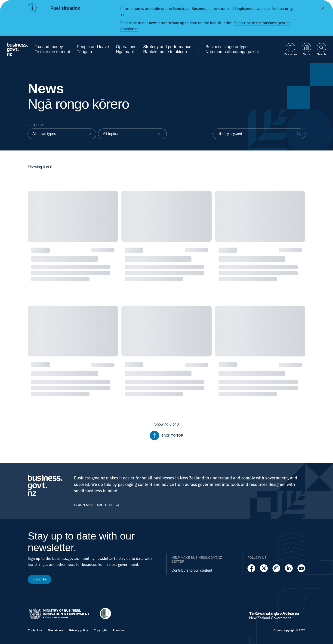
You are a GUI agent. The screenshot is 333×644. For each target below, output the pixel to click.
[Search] (299, 134)
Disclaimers (56, 630)
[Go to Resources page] (291, 49)
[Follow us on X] (264, 568)
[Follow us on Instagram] (276, 568)
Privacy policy (79, 630)
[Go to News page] (306, 49)
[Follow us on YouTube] (301, 568)
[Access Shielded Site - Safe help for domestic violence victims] (105, 613)
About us (119, 630)
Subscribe (40, 579)
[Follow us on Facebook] (251, 568)
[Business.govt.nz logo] (17, 49)
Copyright (100, 630)
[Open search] (321, 49)
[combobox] (62, 134)
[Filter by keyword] (259, 134)
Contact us (35, 630)
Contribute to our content (192, 570)
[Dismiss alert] (323, 8)
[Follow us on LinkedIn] (289, 568)
